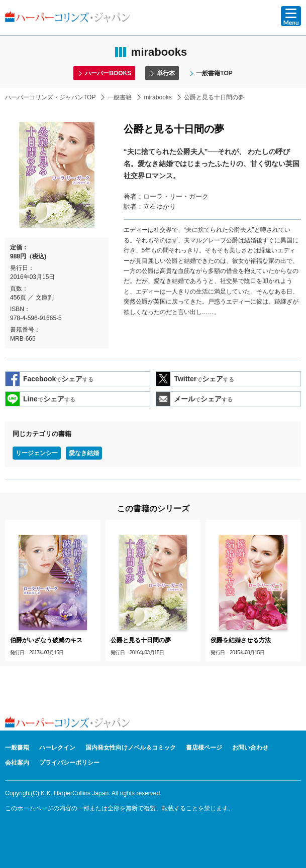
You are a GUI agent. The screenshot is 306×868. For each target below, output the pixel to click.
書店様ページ (204, 748)
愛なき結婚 (84, 453)
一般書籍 (120, 97)
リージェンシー (37, 453)
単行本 (166, 73)
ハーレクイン (57, 748)
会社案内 (17, 763)
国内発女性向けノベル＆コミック (131, 748)
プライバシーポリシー (69, 763)
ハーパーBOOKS (108, 73)
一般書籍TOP (214, 73)
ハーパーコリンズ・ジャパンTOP (50, 97)
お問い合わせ (250, 748)
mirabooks (158, 97)
